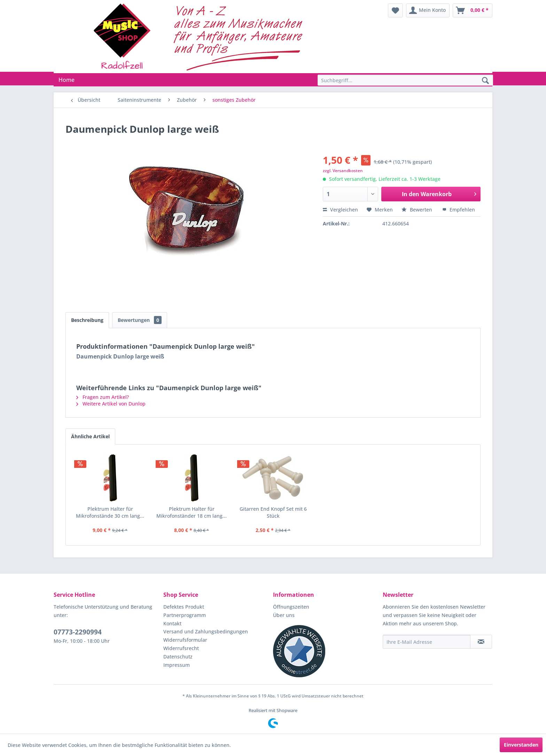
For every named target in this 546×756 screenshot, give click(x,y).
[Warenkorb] (473, 10)
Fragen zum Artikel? (103, 397)
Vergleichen (340, 210)
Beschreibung (87, 320)
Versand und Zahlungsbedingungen (206, 631)
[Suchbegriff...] (405, 80)
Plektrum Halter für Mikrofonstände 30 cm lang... (110, 512)
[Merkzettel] (395, 10)
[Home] (67, 80)
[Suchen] (485, 81)
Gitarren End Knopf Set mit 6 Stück (273, 512)
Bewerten (418, 210)
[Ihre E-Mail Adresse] (427, 642)
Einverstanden (521, 745)
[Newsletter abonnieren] (481, 642)
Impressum (177, 665)
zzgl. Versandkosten (343, 171)
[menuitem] (395, 10)
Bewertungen (140, 320)
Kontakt (172, 623)
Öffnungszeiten (291, 607)
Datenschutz (178, 657)
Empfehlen (459, 210)
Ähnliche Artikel (90, 436)
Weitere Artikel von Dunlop (111, 404)
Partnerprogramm (185, 615)
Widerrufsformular (185, 640)
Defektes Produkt (184, 607)
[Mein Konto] (428, 10)
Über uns (284, 615)
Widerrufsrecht (181, 648)
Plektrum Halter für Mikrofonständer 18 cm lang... (192, 512)
